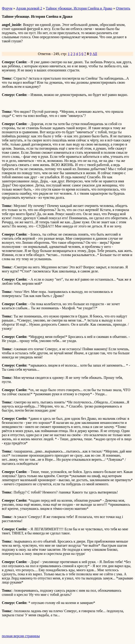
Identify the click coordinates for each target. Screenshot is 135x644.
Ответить (123, 8)
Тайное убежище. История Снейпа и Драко (79, 8)
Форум (7, 8)
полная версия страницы (21, 636)
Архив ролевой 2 (29, 8)
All (95, 54)
